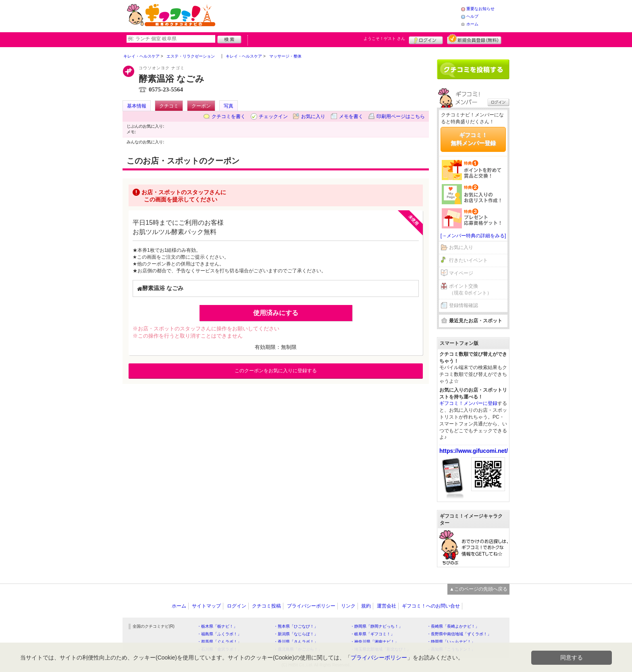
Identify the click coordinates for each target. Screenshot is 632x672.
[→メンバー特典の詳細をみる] (473, 236)
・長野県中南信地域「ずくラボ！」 (459, 634)
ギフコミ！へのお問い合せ (431, 606)
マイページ (461, 273)
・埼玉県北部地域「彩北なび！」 (380, 649)
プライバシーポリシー (311, 606)
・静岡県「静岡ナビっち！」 (376, 626)
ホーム (472, 24)
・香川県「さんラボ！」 (296, 642)
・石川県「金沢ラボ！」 (219, 649)
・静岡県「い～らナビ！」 (451, 642)
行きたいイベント (468, 260)
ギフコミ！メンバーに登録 (468, 403)
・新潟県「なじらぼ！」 (296, 634)
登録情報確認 (464, 305)
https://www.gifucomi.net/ (474, 451)
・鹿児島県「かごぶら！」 (298, 649)
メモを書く (351, 116)
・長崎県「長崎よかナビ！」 (453, 626)
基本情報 (137, 106)
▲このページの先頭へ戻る (478, 589)
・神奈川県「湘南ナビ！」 (374, 642)
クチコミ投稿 (266, 606)
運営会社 (387, 606)
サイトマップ (206, 606)
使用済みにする (276, 313)
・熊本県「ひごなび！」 (296, 626)
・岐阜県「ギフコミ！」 (372, 634)
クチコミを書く (229, 116)
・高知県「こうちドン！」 (451, 649)
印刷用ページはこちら (401, 116)
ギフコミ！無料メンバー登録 (473, 139)
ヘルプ (472, 16)
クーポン (201, 106)
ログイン (426, 39)
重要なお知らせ (480, 9)
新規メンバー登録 (474, 39)
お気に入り (313, 116)
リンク (348, 606)
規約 (366, 606)
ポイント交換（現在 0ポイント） (470, 289)
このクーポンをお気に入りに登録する (276, 371)
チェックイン (273, 116)
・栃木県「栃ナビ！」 (217, 626)
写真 (229, 106)
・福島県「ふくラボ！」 (219, 634)
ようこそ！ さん (384, 38)
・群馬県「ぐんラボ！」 (219, 642)
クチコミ (169, 106)
